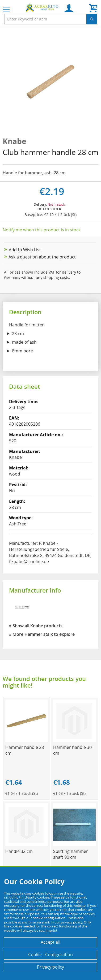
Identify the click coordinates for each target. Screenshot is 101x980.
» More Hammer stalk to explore (42, 634)
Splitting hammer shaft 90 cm (71, 854)
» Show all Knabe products (36, 626)
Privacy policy (50, 967)
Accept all (50, 942)
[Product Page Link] (27, 741)
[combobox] (50, 19)
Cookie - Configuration (50, 955)
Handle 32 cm (19, 851)
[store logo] (43, 7)
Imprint (51, 930)
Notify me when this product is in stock (42, 230)
